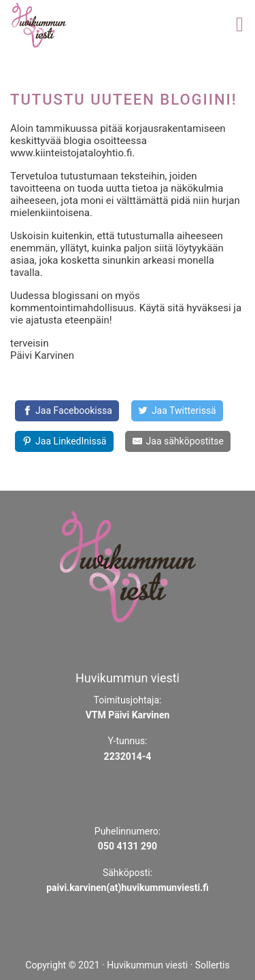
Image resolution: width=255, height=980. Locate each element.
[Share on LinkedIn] (64, 441)
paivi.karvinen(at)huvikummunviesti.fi (128, 888)
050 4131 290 (128, 846)
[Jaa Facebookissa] (67, 411)
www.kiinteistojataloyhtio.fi (71, 153)
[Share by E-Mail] (178, 441)
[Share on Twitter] (177, 411)
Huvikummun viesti (147, 965)
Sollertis (213, 965)
